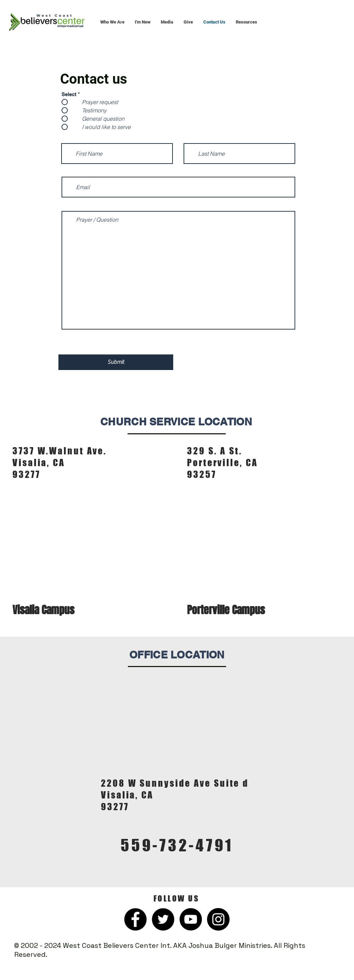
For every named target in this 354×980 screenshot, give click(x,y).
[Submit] (116, 362)
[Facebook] (135, 919)
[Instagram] (218, 919)
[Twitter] (163, 919)
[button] (112, 22)
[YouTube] (191, 919)
